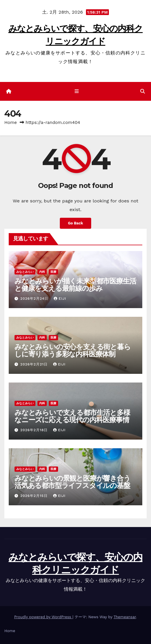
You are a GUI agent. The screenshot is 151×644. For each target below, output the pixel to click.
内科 (42, 272)
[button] (143, 91)
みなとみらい (25, 272)
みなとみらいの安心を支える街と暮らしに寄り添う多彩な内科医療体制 (73, 350)
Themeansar (125, 617)
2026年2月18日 (35, 430)
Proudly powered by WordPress (43, 617)
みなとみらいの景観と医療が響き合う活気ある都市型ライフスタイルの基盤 (72, 482)
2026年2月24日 (35, 299)
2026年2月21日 (35, 364)
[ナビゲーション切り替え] (77, 92)
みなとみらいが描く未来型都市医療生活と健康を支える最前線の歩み (75, 285)
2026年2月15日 (35, 496)
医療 (53, 272)
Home (11, 122)
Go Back (75, 223)
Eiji (60, 299)
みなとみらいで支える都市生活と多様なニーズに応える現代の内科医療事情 (72, 416)
